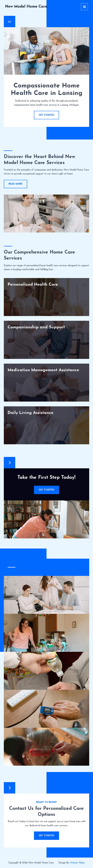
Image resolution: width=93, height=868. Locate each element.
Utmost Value (77, 863)
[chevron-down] (10, 22)
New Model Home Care (26, 7)
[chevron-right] (10, 463)
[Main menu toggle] (85, 7)
